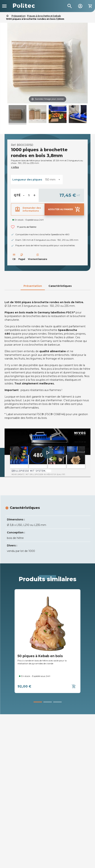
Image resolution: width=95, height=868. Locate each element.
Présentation (33, 286)
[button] (48, 453)
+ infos (15, 167)
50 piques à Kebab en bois (40, 656)
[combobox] (52, 180)
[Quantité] (29, 195)
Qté (17, 195)
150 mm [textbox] (50, 180)
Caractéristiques (60, 286)
